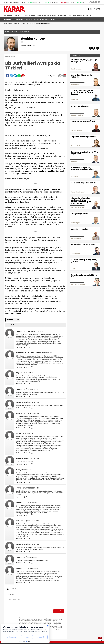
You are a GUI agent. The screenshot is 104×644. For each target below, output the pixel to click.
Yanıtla (20, 347)
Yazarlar (18, 16)
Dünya (25, 16)
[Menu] (90, 16)
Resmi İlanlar (83, 16)
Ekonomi (32, 16)
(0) (26, 347)
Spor (49, 16)
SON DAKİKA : (9, 19)
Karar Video (63, 16)
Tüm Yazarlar (25, 32)
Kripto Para (41, 16)
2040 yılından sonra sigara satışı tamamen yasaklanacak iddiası (35, 19)
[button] (48, 76)
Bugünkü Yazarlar (11, 32)
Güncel (10, 16)
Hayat (55, 16)
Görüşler (72, 16)
